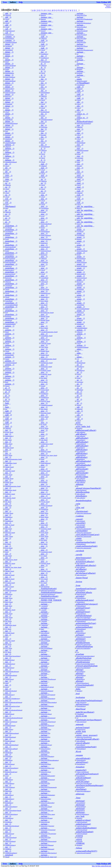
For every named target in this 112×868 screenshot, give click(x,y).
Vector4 (43, 35)
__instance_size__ (46, 13)
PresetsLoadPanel (10, 741)
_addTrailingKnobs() (83, 461)
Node (78, 120)
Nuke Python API (104, 2)
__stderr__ (79, 349)
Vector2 (43, 27)
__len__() (43, 79)
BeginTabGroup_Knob (47, 313)
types (78, 77)
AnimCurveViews (10, 93)
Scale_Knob (44, 525)
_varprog (78, 839)
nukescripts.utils (81, 42)
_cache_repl (80, 508)
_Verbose (79, 848)
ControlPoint (9, 120)
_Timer (78, 798)
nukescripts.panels (82, 81)
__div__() (7, 164)
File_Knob (44, 378)
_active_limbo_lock (83, 426)
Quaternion (44, 23)
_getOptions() (80, 639)
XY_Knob (44, 583)
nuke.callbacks (81, 432)
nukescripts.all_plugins (47, 687)
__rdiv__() (79, 102)
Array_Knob (44, 301)
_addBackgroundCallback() (86, 430)
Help (21, 2)
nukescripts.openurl (46, 807)
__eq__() (7, 183)
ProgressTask (45, 490)
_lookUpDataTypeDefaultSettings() (89, 701)
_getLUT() (79, 631)
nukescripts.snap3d (82, 31)
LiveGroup (44, 127)
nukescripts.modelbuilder (48, 795)
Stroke (7, 69)
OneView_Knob (45, 471)
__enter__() (8, 176)
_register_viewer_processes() (86, 735)
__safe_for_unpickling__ (85, 206)
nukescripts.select (82, 27)
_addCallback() (81, 434)
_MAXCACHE (81, 716)
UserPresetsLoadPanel (11, 749)
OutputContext (45, 475)
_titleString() (80, 801)
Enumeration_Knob (46, 367)
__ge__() (7, 210)
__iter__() (43, 52)
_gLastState (80, 654)
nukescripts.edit (45, 741)
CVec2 (7, 19)
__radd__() (79, 87)
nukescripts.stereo (82, 35)
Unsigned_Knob (45, 563)
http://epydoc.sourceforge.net (101, 866)
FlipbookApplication (11, 691)
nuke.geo (43, 652)
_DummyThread (81, 578)
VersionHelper (9, 818)
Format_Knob (45, 390)
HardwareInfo (9, 729)
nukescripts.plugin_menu (48, 814)
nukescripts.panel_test (47, 810)
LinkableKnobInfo (10, 143)
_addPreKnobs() (81, 450)
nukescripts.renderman (47, 845)
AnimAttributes (9, 38)
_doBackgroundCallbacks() (86, 565)
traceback (79, 73)
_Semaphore (80, 767)
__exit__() (7, 199)
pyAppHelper (80, 85)
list (6, 409)
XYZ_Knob (44, 579)
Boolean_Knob (45, 320)
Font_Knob (44, 382)
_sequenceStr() (81, 770)
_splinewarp (44, 625)
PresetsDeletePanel (10, 737)
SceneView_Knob (46, 529)
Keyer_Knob (44, 428)
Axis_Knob (44, 305)
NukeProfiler (9, 753)
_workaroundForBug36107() (86, 851)
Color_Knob (44, 347)
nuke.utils (44, 675)
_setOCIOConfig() (82, 782)
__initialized (8, 855)
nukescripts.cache (46, 710)
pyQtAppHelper (10, 783)
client (7, 683)
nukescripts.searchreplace (84, 23)
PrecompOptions (10, 764)
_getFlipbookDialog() (83, 616)
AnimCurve (8, 85)
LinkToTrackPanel (82, 822)
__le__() (42, 64)
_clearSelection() (82, 511)
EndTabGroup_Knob (47, 363)
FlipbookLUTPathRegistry (12, 699)
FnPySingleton (45, 587)
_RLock (78, 751)
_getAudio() (80, 596)
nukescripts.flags (45, 749)
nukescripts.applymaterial (84, 637)
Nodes (43, 467)
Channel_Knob (45, 340)
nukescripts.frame (46, 764)
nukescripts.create (46, 729)
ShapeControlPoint (10, 65)
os (77, 54)
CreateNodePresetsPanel (12, 733)
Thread (7, 857)
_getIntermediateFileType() (86, 619)
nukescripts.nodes (46, 799)
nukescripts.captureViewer (48, 722)
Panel (42, 479)
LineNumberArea (10, 664)
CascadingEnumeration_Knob (49, 332)
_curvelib (79, 555)
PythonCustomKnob (46, 506)
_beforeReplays (81, 496)
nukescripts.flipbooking (47, 756)
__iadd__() (7, 411)
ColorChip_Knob (46, 343)
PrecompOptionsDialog (12, 768)
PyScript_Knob (45, 502)
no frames (108, 7)
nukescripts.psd (45, 822)
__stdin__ (79, 353)
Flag (6, 131)
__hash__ (7, 403)
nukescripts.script (82, 15)
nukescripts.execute (46, 745)
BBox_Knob (44, 309)
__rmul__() (79, 176)
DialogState (8, 791)
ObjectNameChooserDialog (13, 656)
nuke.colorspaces (81, 490)
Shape (7, 62)
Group (78, 116)
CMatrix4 (8, 15)
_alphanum (79, 484)
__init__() (7, 430)
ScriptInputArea (10, 668)
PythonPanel (80, 714)
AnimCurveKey (9, 89)
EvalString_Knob (46, 370)
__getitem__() (9, 326)
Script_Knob (44, 533)
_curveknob (80, 551)
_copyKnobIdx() (81, 531)
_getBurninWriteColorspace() (86, 604)
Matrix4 (43, 19)
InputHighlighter (10, 660)
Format (43, 386)
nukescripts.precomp (46, 818)
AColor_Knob (45, 289)
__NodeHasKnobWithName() (51, 592)
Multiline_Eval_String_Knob (49, 455)
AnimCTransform (10, 77)
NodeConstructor (10, 31)
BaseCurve (8, 96)
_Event (78, 585)
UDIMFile (8, 849)
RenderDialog (81, 448)
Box (42, 324)
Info (42, 421)
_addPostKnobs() (82, 438)
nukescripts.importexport (48, 780)
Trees (5, 2)
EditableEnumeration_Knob (48, 359)
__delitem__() (9, 145)
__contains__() (9, 37)
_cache (78, 504)
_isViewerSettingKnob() (84, 685)
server (7, 687)
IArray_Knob (45, 417)
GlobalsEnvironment (11, 42)
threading (79, 69)
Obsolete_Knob (9, 571)
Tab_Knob (44, 540)
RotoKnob (8, 135)
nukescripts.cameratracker (84, 513)
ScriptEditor (8, 822)
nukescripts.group (46, 772)
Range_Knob (44, 517)
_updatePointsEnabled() (84, 832)
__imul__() (8, 426)
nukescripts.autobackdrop (48, 699)
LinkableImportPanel (11, 675)
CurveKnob (8, 46)
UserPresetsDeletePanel (12, 745)
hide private (107, 4)
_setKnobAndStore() (83, 778)
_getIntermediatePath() (84, 627)
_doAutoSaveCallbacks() (85, 562)
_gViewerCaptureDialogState (86, 666)
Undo (7, 181)
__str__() (78, 361)
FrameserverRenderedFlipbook (14, 710)
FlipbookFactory (10, 695)
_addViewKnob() (82, 469)
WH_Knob (44, 575)
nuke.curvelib (45, 644)
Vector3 (43, 31)
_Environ (79, 582)
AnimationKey (45, 297)
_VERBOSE (80, 843)
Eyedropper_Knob (46, 374)
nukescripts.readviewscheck (48, 841)
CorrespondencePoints (11, 123)
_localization (44, 614)
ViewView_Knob (46, 571)
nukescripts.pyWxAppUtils (48, 834)
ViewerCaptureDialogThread (13, 810)
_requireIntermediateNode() (86, 747)
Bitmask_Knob (45, 316)
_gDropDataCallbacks (83, 592)
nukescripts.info (45, 783)
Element (7, 54)
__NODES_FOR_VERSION (50, 600)
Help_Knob (44, 409)
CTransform (8, 104)
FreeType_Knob (45, 401)
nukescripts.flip (45, 753)
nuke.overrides (45, 660)
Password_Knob (45, 486)
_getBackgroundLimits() (84, 600)
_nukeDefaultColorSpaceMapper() (88, 720)
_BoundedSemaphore (83, 501)
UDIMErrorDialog (10, 845)
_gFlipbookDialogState (84, 646)
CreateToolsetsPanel (11, 837)
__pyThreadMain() (82, 83)
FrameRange (44, 54)
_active (78, 423)
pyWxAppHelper (10, 787)
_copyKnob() (80, 527)
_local (77, 694)
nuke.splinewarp (45, 672)
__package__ (80, 13)
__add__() (7, 13)
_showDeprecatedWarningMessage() (89, 785)
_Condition (79, 516)
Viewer (43, 143)
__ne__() (43, 179)
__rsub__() (79, 191)
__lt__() (42, 149)
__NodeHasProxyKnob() (49, 596)
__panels (78, 79)
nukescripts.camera (46, 714)
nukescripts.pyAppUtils (47, 826)
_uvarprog (79, 836)
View (78, 401)
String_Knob (44, 536)
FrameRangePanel (10, 726)
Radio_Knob (44, 513)
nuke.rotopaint (81, 521)
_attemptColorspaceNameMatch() (88, 488)
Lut (42, 448)
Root (42, 139)
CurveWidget (9, 50)
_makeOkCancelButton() (85, 712)
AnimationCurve (45, 293)
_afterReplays (80, 480)
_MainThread (80, 709)
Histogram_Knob (46, 413)
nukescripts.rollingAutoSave (49, 853)
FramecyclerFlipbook (11, 722)
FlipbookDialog (81, 444)
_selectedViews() (82, 762)
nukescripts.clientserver (47, 726)
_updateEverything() (83, 820)
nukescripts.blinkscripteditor (49, 702)
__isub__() (43, 37)
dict (6, 405)
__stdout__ (79, 357)
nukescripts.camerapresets (84, 644)
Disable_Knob (45, 351)
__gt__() (7, 388)
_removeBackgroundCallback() (87, 739)
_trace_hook (80, 816)
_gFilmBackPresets (82, 643)
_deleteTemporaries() (83, 558)
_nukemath (44, 617)
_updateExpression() (83, 824)
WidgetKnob (8, 760)
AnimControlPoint (10, 81)
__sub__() (79, 407)
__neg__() (43, 195)
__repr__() (79, 125)
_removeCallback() (82, 743)
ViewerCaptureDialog (83, 625)
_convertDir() (80, 523)
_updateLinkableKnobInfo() (86, 828)
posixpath (79, 58)
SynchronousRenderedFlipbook (14, 718)
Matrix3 (43, 15)
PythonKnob (44, 509)
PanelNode (80, 390)
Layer (7, 58)
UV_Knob (44, 556)
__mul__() (43, 164)
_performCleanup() (82, 728)
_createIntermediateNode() (85, 542)
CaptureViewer (9, 35)
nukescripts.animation (47, 691)
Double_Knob (45, 355)
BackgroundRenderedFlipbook (13, 702)
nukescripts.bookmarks (47, 706)
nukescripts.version (82, 46)
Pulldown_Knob (45, 494)
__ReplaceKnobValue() (84, 122)
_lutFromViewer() (82, 704)
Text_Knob (44, 544)
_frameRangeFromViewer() (86, 589)
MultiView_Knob (46, 451)
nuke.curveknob (45, 641)
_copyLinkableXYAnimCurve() (87, 535)
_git (76, 650)
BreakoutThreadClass (11, 772)
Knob (42, 432)
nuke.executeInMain (46, 648)
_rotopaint (44, 621)
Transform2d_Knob (46, 552)
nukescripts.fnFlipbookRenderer (50, 760)
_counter (78, 538)
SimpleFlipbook (10, 714)
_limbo (78, 689)
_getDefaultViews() (83, 608)
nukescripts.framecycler (47, 768)
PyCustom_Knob (46, 498)
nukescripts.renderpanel (47, 849)
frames (108, 6)
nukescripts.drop (81, 594)
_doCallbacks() (81, 569)
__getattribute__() (10, 226)
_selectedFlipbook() (83, 758)
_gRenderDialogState (83, 658)
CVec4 (7, 27)
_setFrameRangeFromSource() (87, 774)
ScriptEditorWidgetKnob (12, 826)
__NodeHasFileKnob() (48, 589)
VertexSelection (45, 62)
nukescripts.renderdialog (83, 617)
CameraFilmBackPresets (12, 672)
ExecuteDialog (81, 440)
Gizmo (43, 116)
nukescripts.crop (45, 733)
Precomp (43, 135)
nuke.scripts (44, 668)
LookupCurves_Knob (47, 444)
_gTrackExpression (82, 662)
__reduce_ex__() (81, 114)
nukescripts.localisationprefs (49, 787)
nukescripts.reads (46, 837)
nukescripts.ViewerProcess (48, 679)
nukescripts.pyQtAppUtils (48, 830)
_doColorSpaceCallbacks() (85, 573)
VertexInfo (8, 830)
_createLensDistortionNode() (86, 546)
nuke (6, 208)
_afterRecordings (82, 477)
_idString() (79, 670)
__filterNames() (9, 206)
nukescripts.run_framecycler (49, 857)
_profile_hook (80, 731)
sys (78, 65)
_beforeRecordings (82, 492)
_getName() (80, 635)
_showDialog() (81, 789)
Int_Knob (43, 424)
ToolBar (43, 548)
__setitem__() (80, 330)
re (77, 62)
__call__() (7, 29)
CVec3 (7, 23)
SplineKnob (8, 139)
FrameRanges (45, 58)
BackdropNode (45, 112)
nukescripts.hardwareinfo (48, 776)
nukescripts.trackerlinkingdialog (85, 656)
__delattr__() (8, 44)
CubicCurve (8, 127)
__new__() (43, 206)
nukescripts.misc (45, 791)
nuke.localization (46, 656)
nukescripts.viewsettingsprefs (85, 50)
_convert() (79, 519)
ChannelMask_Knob (46, 336)
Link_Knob (44, 440)
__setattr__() (80, 230)
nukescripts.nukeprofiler (47, 803)
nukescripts (44, 683)
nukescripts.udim (81, 38)
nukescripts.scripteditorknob (84, 19)
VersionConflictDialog (11, 814)
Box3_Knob (44, 328)
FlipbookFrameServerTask (12, 706)
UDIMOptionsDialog (11, 853)
